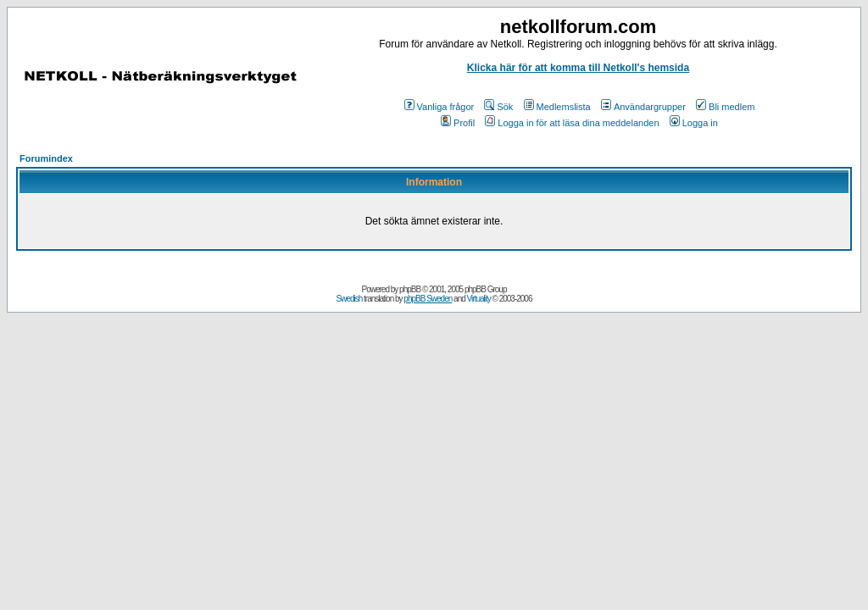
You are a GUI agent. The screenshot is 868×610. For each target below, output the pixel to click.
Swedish (350, 299)
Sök (498, 107)
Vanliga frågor (440, 107)
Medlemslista (557, 107)
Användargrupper (643, 107)
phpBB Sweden (428, 299)
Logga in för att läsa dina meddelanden (572, 123)
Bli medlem (725, 107)
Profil (458, 123)
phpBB (410, 289)
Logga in (694, 123)
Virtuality (479, 299)
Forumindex (46, 158)
